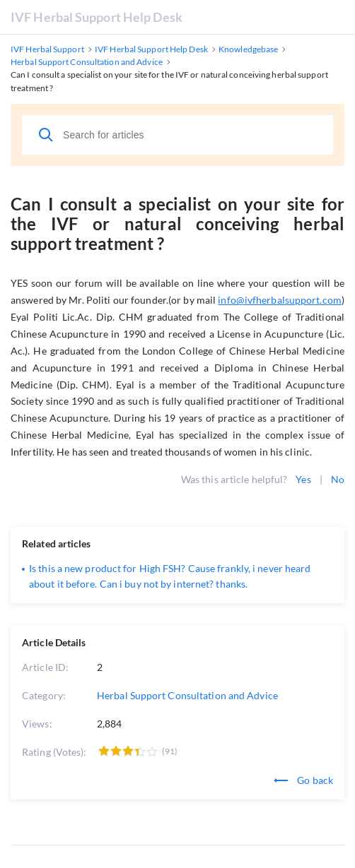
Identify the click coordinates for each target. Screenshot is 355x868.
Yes (303, 479)
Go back (303, 780)
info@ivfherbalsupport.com (280, 300)
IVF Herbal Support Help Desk (97, 17)
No (338, 479)
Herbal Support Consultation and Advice (187, 695)
